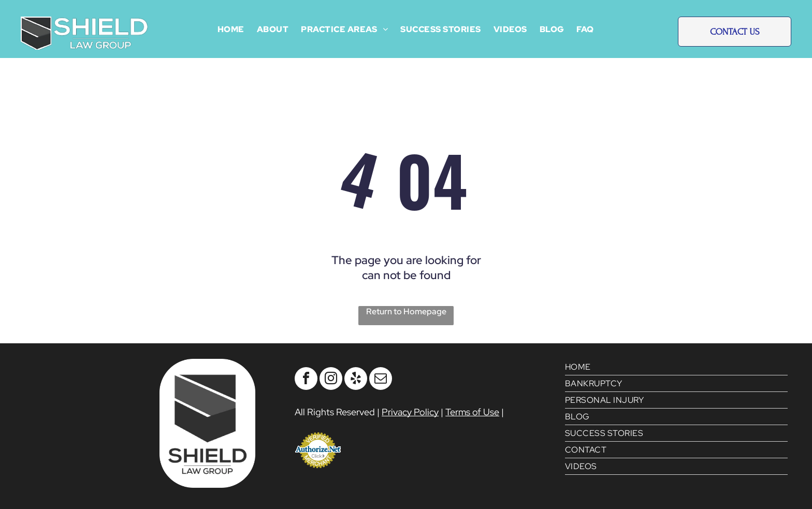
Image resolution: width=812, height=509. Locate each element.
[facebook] (306, 380)
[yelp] (356, 380)
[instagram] (331, 380)
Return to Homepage (406, 311)
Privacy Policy (410, 412)
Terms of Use (472, 412)
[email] (381, 380)
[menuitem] (231, 29)
